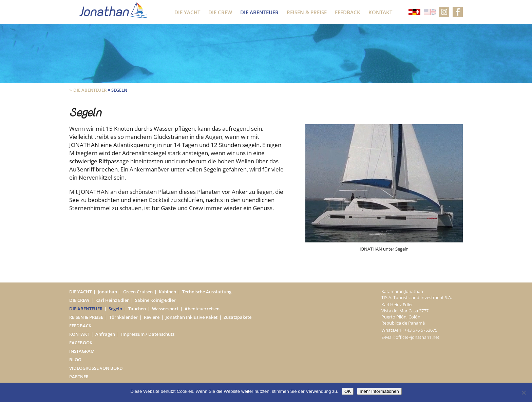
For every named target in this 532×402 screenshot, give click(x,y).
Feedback (348, 12)
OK (348, 391)
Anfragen (105, 334)
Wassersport (165, 309)
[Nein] (524, 392)
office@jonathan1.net (417, 337)
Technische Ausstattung (207, 292)
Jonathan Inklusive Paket (192, 317)
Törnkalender (123, 317)
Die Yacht (187, 12)
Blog (75, 360)
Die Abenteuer (259, 12)
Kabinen (167, 292)
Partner (79, 377)
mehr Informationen (379, 391)
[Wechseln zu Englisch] (430, 13)
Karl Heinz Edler (112, 300)
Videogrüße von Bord (96, 368)
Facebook (81, 343)
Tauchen (137, 309)
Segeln (115, 309)
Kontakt (380, 12)
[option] (384, 188)
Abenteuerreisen (202, 309)
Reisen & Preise (307, 12)
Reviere (152, 317)
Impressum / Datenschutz (148, 334)
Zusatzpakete (237, 317)
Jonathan (107, 292)
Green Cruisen (138, 292)
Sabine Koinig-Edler (155, 300)
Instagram (82, 351)
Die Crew (220, 12)
